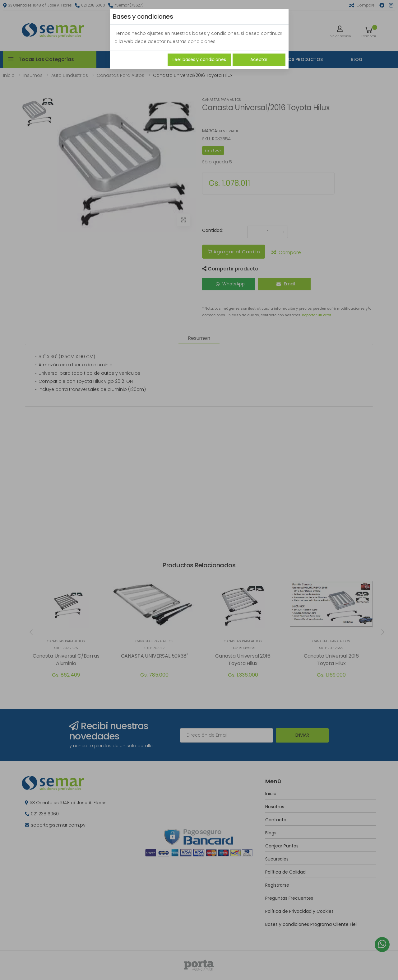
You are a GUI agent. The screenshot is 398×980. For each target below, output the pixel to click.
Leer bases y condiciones (199, 59)
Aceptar (259, 59)
